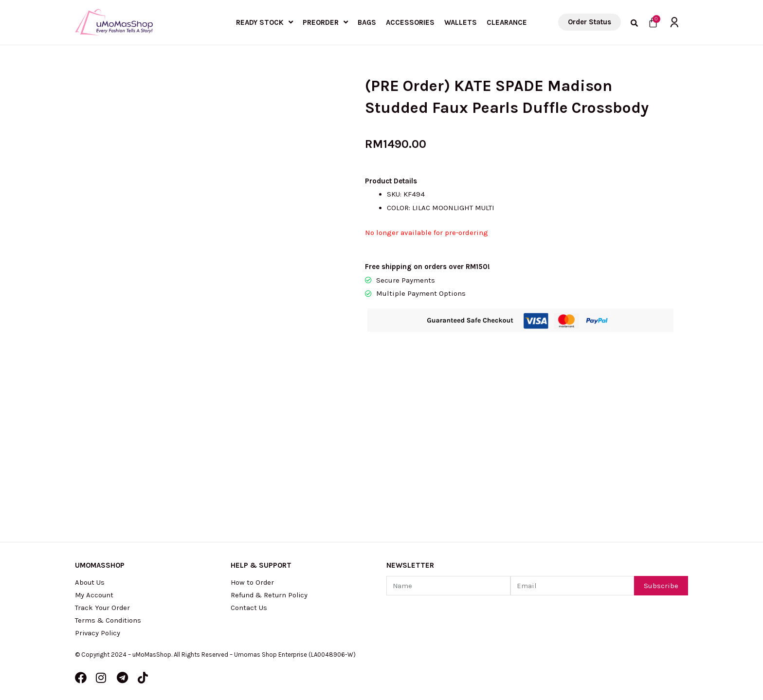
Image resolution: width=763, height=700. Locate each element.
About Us (90, 582)
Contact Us (249, 608)
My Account (95, 595)
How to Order (253, 582)
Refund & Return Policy (271, 595)
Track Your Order (103, 608)
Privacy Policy (99, 633)
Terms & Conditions (109, 620)
